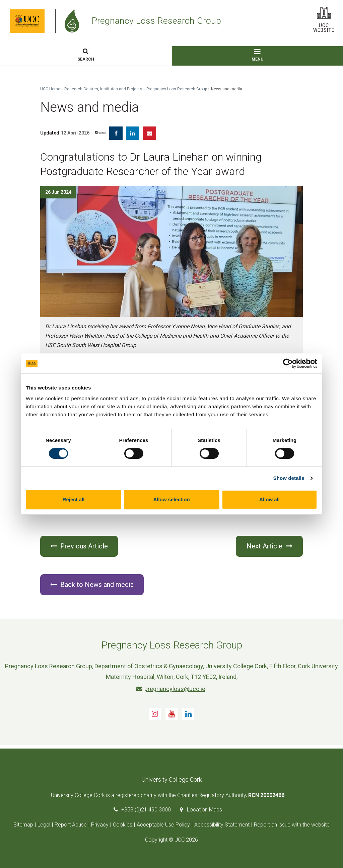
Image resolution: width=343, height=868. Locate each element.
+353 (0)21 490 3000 (146, 810)
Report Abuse (71, 825)
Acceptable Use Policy (163, 825)
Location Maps (204, 810)
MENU (257, 55)
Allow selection (171, 499)
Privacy (100, 825)
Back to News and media (92, 585)
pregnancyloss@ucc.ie (171, 689)
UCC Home (50, 89)
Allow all (269, 499)
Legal (44, 825)
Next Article (269, 546)
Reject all (74, 499)
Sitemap (23, 825)
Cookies (123, 825)
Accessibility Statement (222, 825)
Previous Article (79, 546)
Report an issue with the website (292, 825)
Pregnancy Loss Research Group (177, 89)
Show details (289, 478)
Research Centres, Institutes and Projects (103, 89)
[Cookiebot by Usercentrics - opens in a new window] (288, 363)
